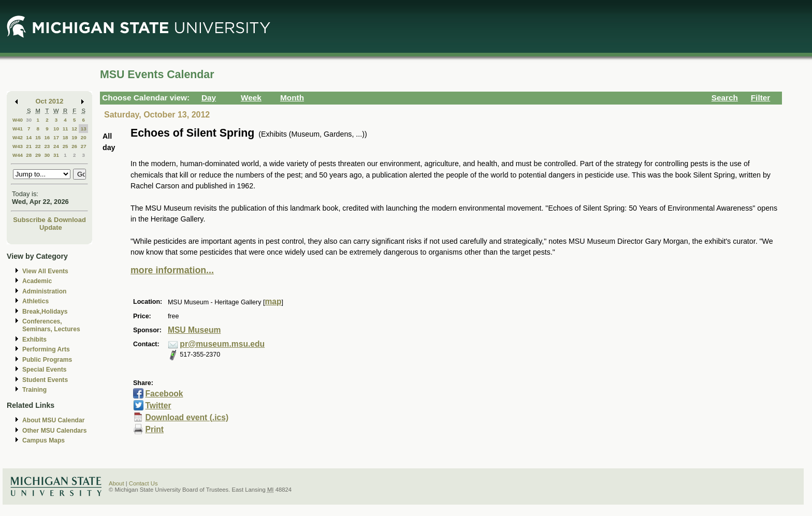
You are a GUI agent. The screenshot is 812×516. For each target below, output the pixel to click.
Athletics (35, 301)
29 (38, 155)
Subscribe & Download (49, 220)
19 (74, 137)
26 (74, 146)
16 (47, 137)
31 (56, 155)
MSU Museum (194, 330)
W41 (18, 129)
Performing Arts (46, 349)
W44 (18, 155)
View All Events (45, 271)
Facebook (164, 394)
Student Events (45, 380)
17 (56, 137)
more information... (172, 270)
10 (56, 129)
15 (38, 137)
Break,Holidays (45, 312)
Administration (44, 291)
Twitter (158, 406)
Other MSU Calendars (55, 431)
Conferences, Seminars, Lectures (51, 325)
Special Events (44, 370)
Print (154, 429)
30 (29, 120)
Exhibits (34, 340)
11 (66, 129)
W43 (18, 146)
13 (84, 129)
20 (84, 137)
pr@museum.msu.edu (222, 344)
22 (38, 146)
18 (66, 137)
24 (56, 146)
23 (47, 146)
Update (51, 227)
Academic (37, 281)
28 (29, 155)
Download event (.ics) (187, 417)
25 (66, 146)
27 (84, 146)
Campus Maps (44, 440)
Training (34, 390)
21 (29, 146)
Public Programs (47, 360)
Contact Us (143, 483)
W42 (18, 137)
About (117, 483)
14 (29, 137)
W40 (18, 120)
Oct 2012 (50, 101)
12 (74, 129)
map (273, 301)
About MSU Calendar (53, 420)
